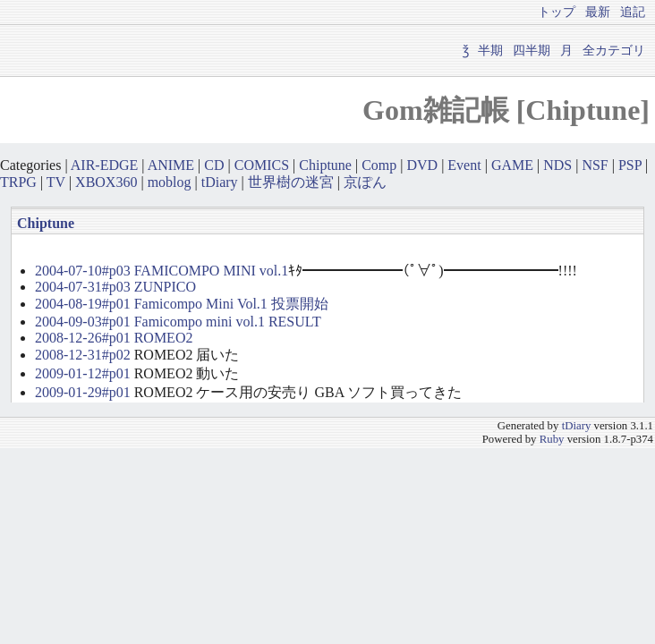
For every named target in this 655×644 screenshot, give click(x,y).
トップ (557, 12)
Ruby (552, 439)
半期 (490, 50)
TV (56, 182)
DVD (422, 165)
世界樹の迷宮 (291, 182)
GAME (512, 165)
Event (464, 165)
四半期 (532, 50)
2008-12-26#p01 (83, 338)
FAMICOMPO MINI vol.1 (212, 271)
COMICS (262, 165)
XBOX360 (106, 182)
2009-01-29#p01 (83, 392)
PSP (630, 165)
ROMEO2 (164, 338)
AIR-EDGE (105, 165)
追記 (633, 12)
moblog (170, 182)
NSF (595, 165)
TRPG (18, 182)
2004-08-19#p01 (83, 304)
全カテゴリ (614, 50)
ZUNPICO (165, 287)
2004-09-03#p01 (83, 322)
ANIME (171, 165)
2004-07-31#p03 (83, 287)
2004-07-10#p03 (83, 271)
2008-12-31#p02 (83, 355)
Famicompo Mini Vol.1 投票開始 (231, 304)
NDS (557, 165)
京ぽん (365, 182)
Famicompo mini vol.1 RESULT (228, 322)
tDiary (220, 182)
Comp (379, 165)
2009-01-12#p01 (83, 373)
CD (214, 165)
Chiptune (325, 165)
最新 (598, 12)
